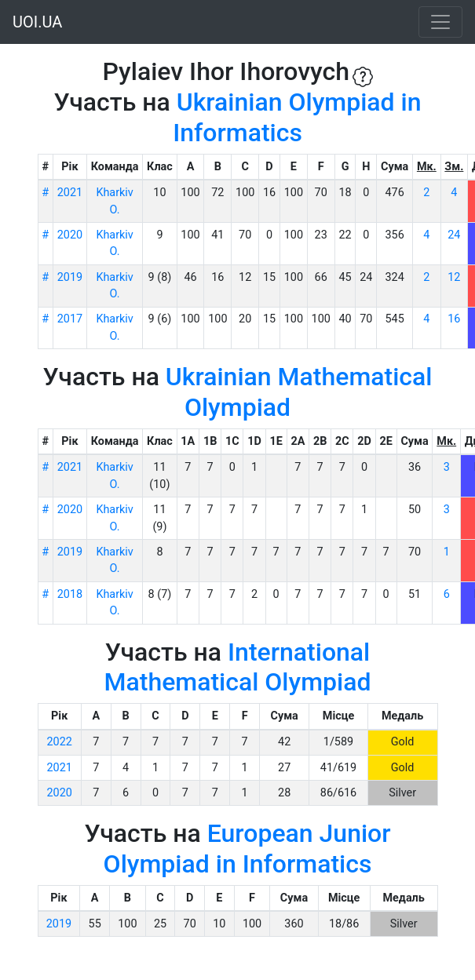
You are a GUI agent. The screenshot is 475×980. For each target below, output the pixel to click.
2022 (60, 742)
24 (454, 235)
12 (454, 277)
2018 (70, 594)
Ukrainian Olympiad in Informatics (297, 117)
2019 (70, 277)
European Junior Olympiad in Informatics (247, 848)
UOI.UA (37, 22)
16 (454, 319)
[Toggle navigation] (440, 22)
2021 (70, 193)
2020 (70, 235)
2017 (70, 319)
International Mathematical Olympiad (238, 667)
